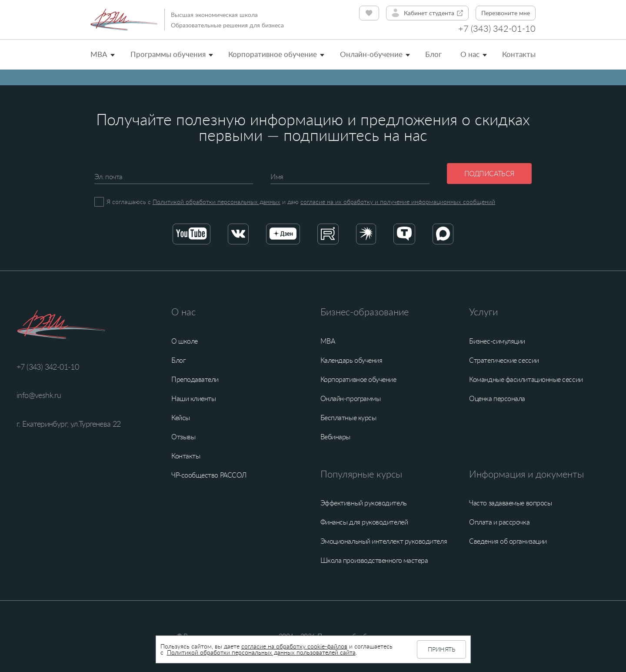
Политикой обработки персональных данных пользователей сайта (261, 652)
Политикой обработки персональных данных (216, 202)
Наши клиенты (193, 398)
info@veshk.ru (39, 395)
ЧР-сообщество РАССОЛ (209, 475)
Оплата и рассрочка (499, 522)
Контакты (519, 54)
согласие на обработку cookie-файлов (294, 646)
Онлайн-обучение (371, 54)
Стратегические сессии (504, 360)
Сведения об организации (508, 541)
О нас (470, 54)
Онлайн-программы (351, 398)
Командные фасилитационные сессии (526, 379)
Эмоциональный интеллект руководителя (384, 541)
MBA (99, 54)
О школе (185, 341)
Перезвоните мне (506, 13)
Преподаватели (195, 379)
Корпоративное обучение (273, 54)
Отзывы (183, 437)
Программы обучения (168, 54)
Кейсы (181, 418)
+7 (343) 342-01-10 (497, 28)
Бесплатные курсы (348, 418)
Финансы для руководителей (364, 522)
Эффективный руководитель (364, 503)
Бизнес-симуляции (497, 341)
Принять (441, 649)
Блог (433, 54)
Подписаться (489, 174)
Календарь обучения (351, 360)
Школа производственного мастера (374, 560)
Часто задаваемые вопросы (510, 503)
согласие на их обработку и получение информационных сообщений (398, 202)
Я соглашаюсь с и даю (301, 202)
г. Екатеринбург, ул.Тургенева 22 (69, 424)
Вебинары (335, 437)
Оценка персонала (497, 398)
